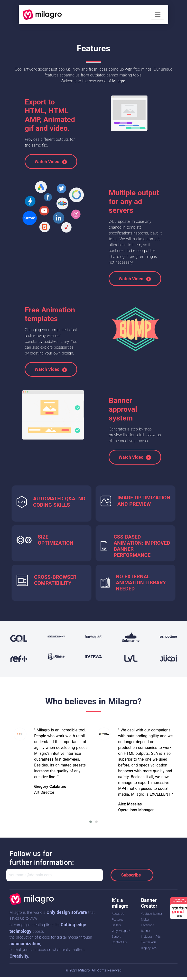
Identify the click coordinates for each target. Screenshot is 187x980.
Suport (117, 942)
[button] (91, 822)
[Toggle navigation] (158, 15)
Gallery (117, 925)
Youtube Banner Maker (148, 919)
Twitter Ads (150, 953)
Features (119, 919)
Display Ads (151, 959)
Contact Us (121, 948)
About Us (119, 914)
